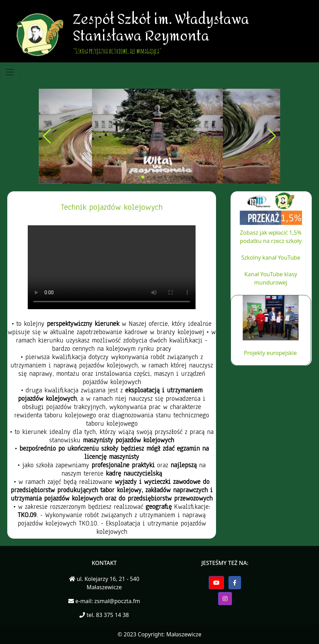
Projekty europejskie (270, 353)
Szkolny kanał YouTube (271, 258)
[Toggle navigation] (10, 72)
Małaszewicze (184, 634)
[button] (143, 177)
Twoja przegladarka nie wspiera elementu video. (112, 267)
